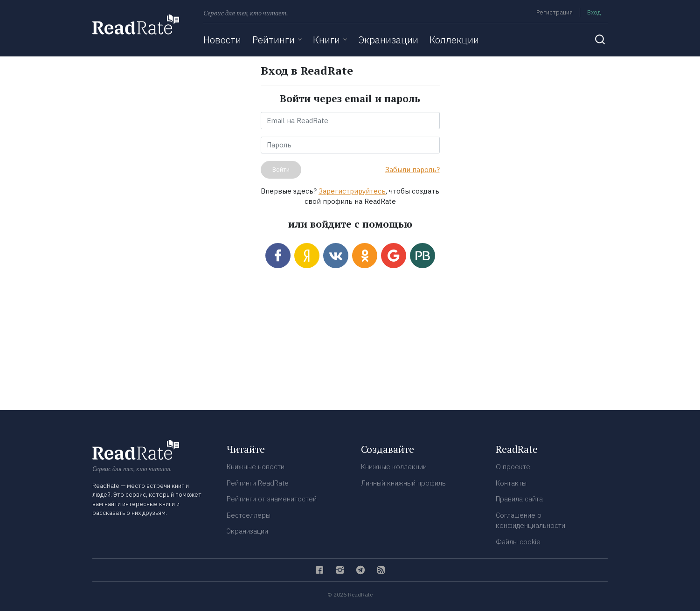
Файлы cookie (518, 542)
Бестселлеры (249, 515)
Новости (222, 40)
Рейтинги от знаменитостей (272, 499)
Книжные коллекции (394, 467)
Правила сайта (519, 499)
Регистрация (554, 12)
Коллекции (454, 40)
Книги (326, 40)
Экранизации (388, 40)
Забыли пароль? (412, 170)
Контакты (511, 483)
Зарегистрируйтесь (352, 191)
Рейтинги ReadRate (258, 483)
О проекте (513, 467)
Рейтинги (274, 40)
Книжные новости (256, 467)
